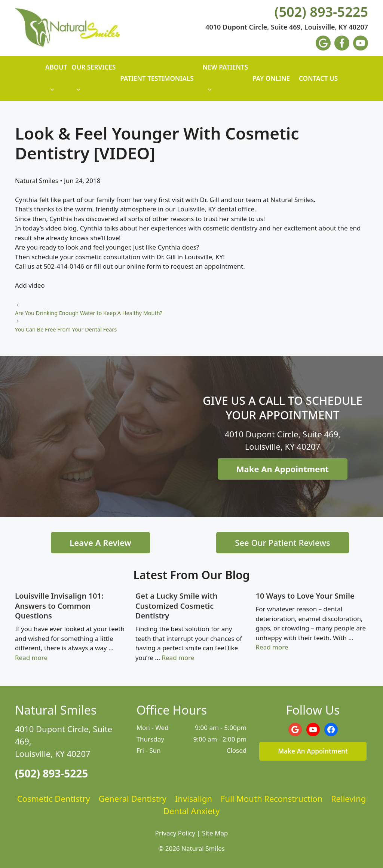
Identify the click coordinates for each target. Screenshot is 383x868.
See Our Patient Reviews (282, 542)
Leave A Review (100, 542)
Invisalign (194, 798)
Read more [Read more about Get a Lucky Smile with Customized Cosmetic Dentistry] (178, 658)
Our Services (94, 82)
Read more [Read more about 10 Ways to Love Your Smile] (272, 647)
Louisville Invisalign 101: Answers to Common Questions (59, 606)
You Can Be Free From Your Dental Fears (66, 329)
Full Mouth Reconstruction (272, 798)
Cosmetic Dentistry (54, 798)
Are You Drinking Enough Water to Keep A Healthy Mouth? (89, 313)
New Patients (225, 82)
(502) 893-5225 (321, 12)
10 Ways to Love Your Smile (305, 596)
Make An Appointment (283, 469)
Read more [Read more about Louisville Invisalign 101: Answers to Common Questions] (31, 658)
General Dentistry (133, 798)
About (56, 82)
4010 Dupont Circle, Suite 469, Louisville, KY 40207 (287, 27)
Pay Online (271, 78)
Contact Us (318, 78)
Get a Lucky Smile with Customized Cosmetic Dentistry (177, 606)
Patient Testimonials (157, 78)
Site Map (215, 833)
